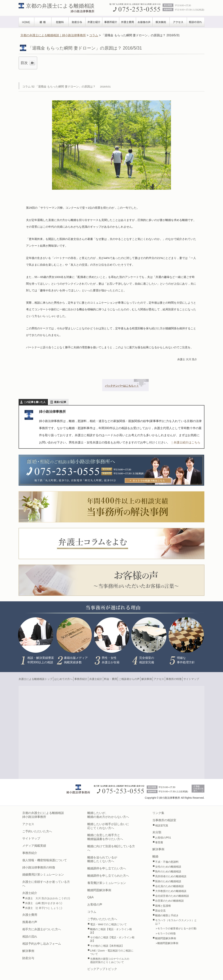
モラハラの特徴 (167, 933)
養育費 (159, 842)
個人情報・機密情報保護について (45, 860)
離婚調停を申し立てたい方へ (107, 868)
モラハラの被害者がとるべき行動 (177, 928)
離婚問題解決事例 (99, 890)
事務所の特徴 (174, 679)
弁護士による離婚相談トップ (35, 679)
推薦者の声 (30, 922)
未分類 (157, 832)
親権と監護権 (163, 906)
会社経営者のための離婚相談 (172, 896)
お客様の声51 (163, 838)
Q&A (91, 897)
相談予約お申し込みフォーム (42, 944)
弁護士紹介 (94, 22)
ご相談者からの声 (129, 679)
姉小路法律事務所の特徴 (39, 867)
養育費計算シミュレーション (107, 883)
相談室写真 (162, 825)
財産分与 (77, 22)
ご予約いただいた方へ (37, 831)
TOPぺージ (26, 22)
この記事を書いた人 (35, 402)
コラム (92, 912)
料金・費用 (111, 679)
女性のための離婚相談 (168, 867)
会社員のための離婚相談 (169, 886)
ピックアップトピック (102, 969)
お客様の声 (144, 22)
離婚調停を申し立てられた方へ (108, 876)
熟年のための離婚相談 (168, 871)
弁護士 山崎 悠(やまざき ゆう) (44, 903)
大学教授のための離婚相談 (171, 891)
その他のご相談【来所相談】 (107, 946)
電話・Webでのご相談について (108, 924)
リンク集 (158, 813)
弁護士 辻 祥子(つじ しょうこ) (44, 908)
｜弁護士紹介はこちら (185, 442)
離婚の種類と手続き (167, 915)
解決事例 (161, 22)
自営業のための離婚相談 (169, 901)
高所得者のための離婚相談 (171, 876)
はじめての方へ (63, 679)
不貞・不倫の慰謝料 (167, 862)
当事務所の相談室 (164, 820)
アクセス (178, 22)
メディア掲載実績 (34, 846)
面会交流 (160, 911)
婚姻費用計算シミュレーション (43, 875)
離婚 (43, 22)
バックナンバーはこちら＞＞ (122, 386)
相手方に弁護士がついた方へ (42, 929)
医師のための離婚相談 (168, 881)
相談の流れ (196, 22)
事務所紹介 (111, 22)
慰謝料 (60, 22)
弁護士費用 (128, 22)
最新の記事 (60, 402)
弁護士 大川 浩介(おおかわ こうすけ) (47, 898)
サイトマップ (191, 679)
